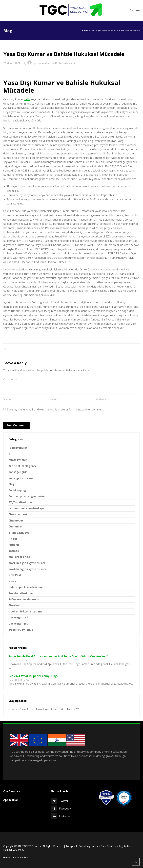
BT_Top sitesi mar (65, 63)
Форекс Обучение (21, 630)
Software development (24, 599)
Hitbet (13, 539)
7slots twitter (18, 460)
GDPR (7, 857)
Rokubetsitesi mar (21, 593)
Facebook (65, 809)
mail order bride (19, 557)
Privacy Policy (20, 857)
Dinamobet (16, 521)
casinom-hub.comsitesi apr (26, 508)
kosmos (14, 551)
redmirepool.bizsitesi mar (26, 587)
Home (85, 31)
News (12, 581)
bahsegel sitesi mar (22, 478)
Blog (11, 484)
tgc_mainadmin (42, 63)
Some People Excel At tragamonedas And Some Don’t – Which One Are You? (58, 656)
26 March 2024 (12, 63)
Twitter (64, 801)
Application (11, 800)
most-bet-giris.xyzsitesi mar (27, 569)
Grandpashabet (19, 533)
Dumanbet (15, 526)
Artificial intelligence (23, 466)
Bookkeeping (17, 490)
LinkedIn (65, 816)
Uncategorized (18, 624)
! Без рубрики (18, 448)
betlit (27, 99)
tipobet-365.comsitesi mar (26, 611)
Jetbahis (14, 545)
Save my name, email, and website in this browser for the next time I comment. (56, 409)
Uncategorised (18, 617)
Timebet (14, 605)
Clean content (18, 514)
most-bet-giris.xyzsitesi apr (27, 563)
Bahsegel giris (18, 472)
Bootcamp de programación (27, 496)
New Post (15, 575)
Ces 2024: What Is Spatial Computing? (33, 676)
